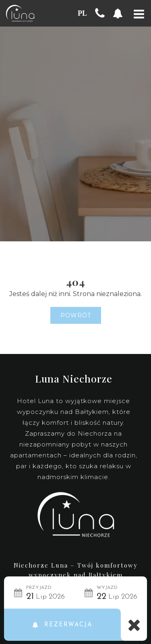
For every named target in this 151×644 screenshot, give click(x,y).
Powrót (76, 315)
